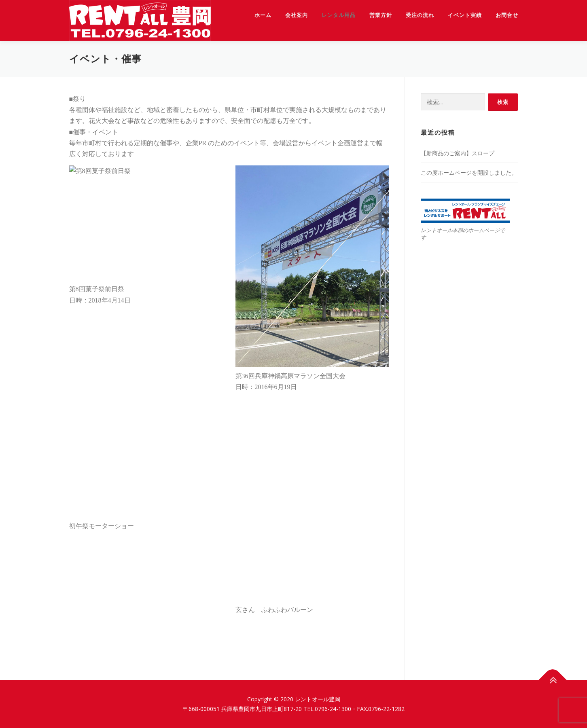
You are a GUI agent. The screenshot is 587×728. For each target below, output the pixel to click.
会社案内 (297, 15)
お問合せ (507, 15)
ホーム (263, 15)
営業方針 (381, 15)
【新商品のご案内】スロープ (458, 153)
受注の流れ (420, 15)
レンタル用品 (339, 15)
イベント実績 (465, 15)
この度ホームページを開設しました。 (469, 172)
